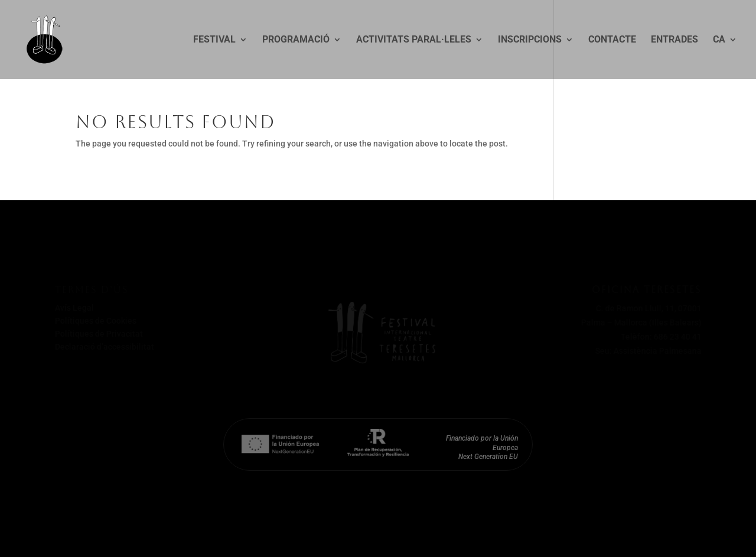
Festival (214, 40)
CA (719, 40)
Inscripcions (530, 40)
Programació (296, 40)
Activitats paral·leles (414, 40)
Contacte (612, 40)
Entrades (674, 40)
